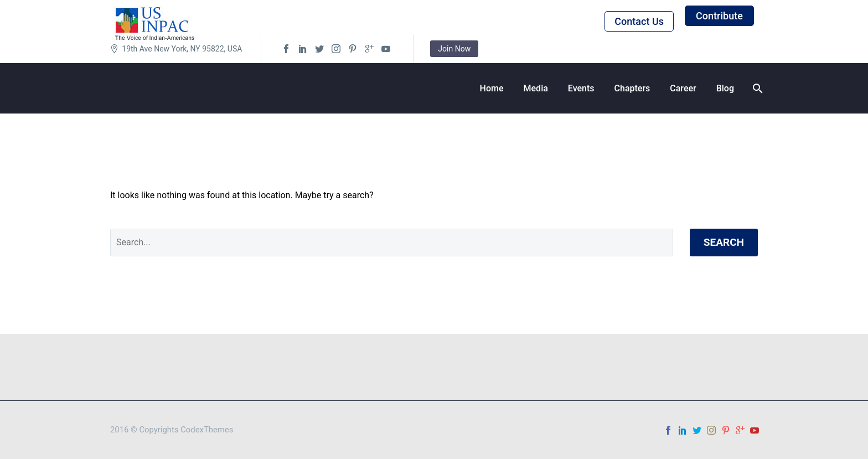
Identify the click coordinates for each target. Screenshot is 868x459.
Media (536, 88)
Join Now (454, 49)
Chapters (632, 88)
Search (724, 242)
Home (492, 88)
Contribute (719, 16)
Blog (725, 88)
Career (683, 88)
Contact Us (639, 21)
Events (581, 88)
